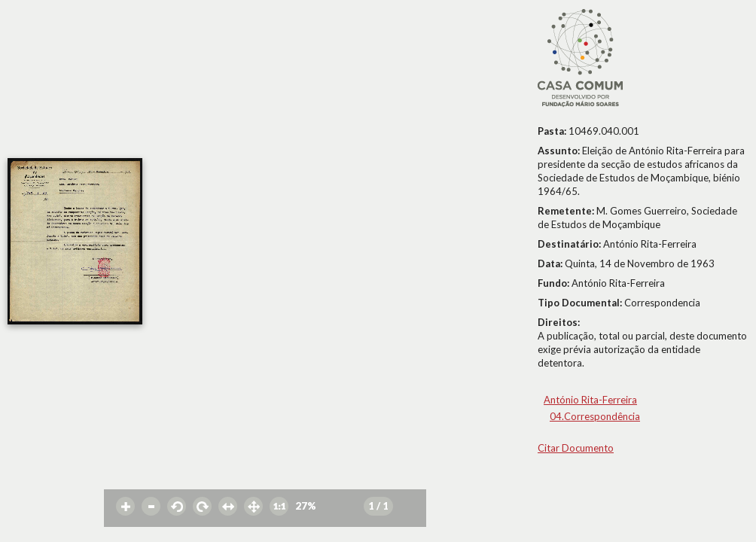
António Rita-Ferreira (590, 400)
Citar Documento (576, 448)
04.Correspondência (595, 416)
